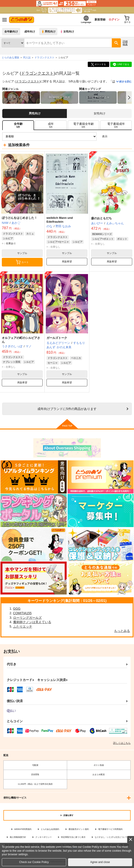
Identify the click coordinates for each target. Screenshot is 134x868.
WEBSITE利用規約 (23, 831)
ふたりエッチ (23, 628)
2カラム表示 (121, 138)
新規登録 (96, 20)
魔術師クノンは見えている (32, 623)
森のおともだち (101, 219)
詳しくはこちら (122, 744)
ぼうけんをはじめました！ (19, 219)
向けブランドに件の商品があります (67, 410)
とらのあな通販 (11, 59)
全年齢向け (11, 33)
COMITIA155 (22, 614)
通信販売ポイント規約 (79, 831)
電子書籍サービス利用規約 (110, 831)
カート (22, 264)
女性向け (68, 33)
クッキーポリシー (44, 838)
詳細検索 (125, 44)
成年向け (30, 33)
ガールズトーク (57, 339)
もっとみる (122, 632)
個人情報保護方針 (18, 838)
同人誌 (27, 59)
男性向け (49, 33)
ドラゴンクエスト (37, 74)
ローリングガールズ (27, 619)
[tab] (51, 126)
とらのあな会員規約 (50, 831)
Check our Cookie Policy (34, 862)
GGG (17, 610)
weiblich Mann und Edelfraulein (60, 221)
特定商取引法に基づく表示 (73, 838)
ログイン (112, 20)
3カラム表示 (113, 138)
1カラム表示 (128, 138)
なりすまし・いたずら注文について (111, 838)
